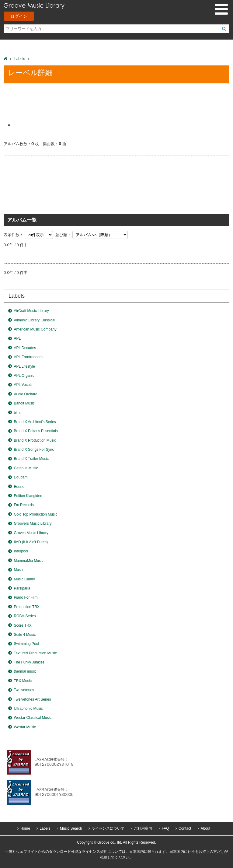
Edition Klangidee (28, 496)
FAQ (165, 828)
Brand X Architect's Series (35, 422)
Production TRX (27, 607)
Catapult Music (26, 468)
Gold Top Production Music (35, 514)
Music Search (71, 828)
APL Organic (24, 376)
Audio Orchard (25, 394)
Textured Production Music (35, 653)
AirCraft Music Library (31, 311)
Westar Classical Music (33, 718)
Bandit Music (24, 403)
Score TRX (23, 625)
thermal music (25, 671)
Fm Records (24, 505)
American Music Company (35, 329)
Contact (185, 828)
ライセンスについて (108, 828)
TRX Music (23, 681)
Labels (20, 59)
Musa (18, 570)
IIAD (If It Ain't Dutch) (31, 542)
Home (25, 828)
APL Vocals (23, 385)
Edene (19, 487)
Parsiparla (22, 588)
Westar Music (25, 727)
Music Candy (24, 579)
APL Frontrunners (28, 357)
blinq (17, 413)
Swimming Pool (26, 644)
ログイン (19, 16)
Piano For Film (26, 597)
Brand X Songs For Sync (34, 450)
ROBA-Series (25, 616)
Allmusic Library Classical (34, 320)
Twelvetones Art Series (32, 699)
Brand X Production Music (35, 440)
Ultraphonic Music (28, 709)
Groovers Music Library (33, 523)
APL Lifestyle (24, 366)
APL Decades (25, 348)
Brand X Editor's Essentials (36, 431)
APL (17, 338)
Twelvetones (24, 690)
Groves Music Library (31, 533)
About (205, 828)
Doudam (21, 477)
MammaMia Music (28, 561)
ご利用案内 (143, 828)
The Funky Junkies (29, 662)
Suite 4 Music (25, 635)
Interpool (21, 551)
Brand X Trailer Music (31, 459)
